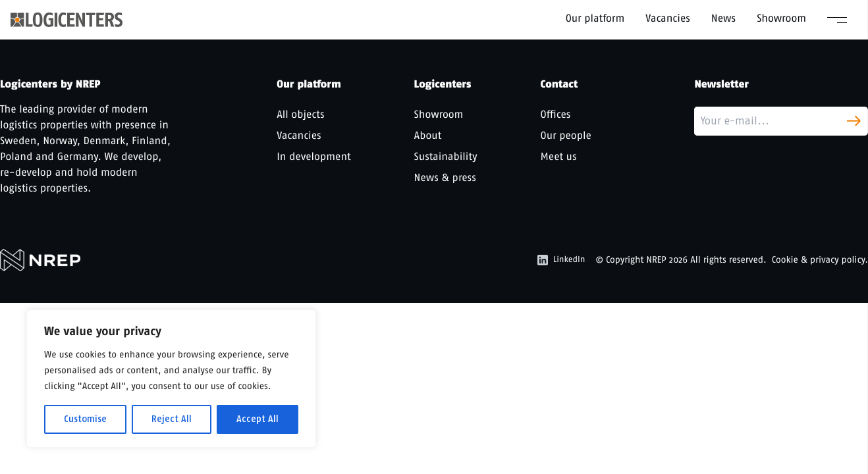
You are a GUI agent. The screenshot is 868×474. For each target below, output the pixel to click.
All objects (300, 114)
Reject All (172, 419)
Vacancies (668, 18)
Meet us (559, 156)
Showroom (781, 18)
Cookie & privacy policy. (820, 260)
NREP (656, 260)
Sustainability (446, 156)
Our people (566, 135)
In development (313, 156)
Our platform (595, 18)
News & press (445, 177)
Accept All (258, 419)
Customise (85, 419)
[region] (171, 379)
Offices (556, 114)
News (723, 18)
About (428, 135)
